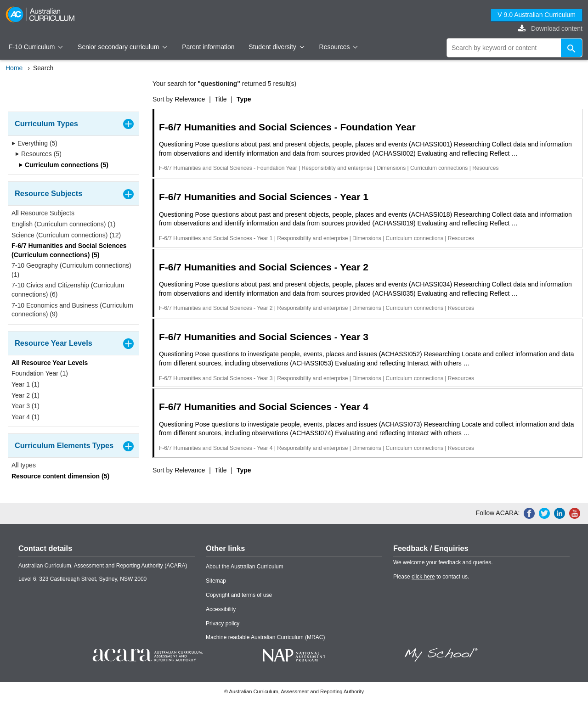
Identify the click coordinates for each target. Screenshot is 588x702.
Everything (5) (34, 143)
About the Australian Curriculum (245, 567)
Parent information (208, 47)
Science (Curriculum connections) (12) (66, 235)
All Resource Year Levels (50, 363)
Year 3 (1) (25, 406)
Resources (339, 47)
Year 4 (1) (25, 417)
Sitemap (216, 581)
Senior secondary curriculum (122, 47)
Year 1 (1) (25, 384)
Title (221, 99)
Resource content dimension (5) (60, 476)
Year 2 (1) (25, 395)
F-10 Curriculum (36, 47)
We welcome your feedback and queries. (443, 562)
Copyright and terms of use (239, 595)
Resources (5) (38, 154)
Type (244, 99)
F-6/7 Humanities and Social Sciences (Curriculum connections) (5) (69, 250)
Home (14, 68)
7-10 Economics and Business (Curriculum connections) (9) (72, 310)
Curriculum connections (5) (64, 165)
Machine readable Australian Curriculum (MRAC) (265, 637)
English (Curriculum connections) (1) (63, 224)
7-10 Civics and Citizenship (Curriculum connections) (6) (68, 290)
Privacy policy (223, 623)
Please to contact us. (431, 577)
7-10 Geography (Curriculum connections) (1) (71, 270)
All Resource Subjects (43, 213)
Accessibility (221, 609)
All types (24, 465)
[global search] (514, 48)
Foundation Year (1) (40, 373)
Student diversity (276, 47)
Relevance (190, 99)
